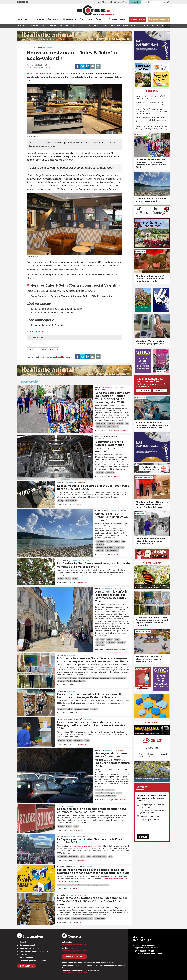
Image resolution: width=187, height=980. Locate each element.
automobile (100, 473)
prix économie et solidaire (76, 885)
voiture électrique (71, 501)
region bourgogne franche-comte (98, 885)
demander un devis (74, 957)
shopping (120, 424)
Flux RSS (23, 954)
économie (61, 740)
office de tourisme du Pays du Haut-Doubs (110, 547)
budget (61, 918)
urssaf (87, 740)
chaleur (117, 541)
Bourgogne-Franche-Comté (108, 437)
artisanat (61, 709)
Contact (23, 942)
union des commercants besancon (107, 427)
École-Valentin (34, 47)
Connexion (160, 390)
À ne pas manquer (152, 563)
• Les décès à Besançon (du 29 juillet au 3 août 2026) (151, 97)
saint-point (100, 550)
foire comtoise (74, 857)
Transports (80, 483)
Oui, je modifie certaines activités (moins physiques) (152, 812)
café (103, 639)
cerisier (68, 579)
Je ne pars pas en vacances (151, 820)
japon (89, 857)
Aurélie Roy (100, 541)
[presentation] (136, 577)
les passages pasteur (82, 709)
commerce (32, 349)
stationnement (111, 796)
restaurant (54, 349)
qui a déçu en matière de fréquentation (88, 846)
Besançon (100, 388)
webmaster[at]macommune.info (74, 973)
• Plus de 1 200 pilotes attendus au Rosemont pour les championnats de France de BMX (152, 111)
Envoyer (143, 837)
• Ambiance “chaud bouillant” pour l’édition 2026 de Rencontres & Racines (151, 120)
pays (110, 857)
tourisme (61, 681)
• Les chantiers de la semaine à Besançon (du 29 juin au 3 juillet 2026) (151, 128)
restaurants (100, 796)
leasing (61, 501)
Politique (119, 751)
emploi (69, 740)
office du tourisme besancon (101, 678)
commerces (100, 642)
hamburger (43, 349)
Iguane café (100, 645)
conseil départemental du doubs (82, 918)
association (62, 885)
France (60, 483)
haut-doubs (100, 544)
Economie (48, 47)
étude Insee (110, 473)
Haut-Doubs (101, 511)
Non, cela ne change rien (149, 816)
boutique (69, 709)
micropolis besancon (100, 857)
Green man (121, 642)
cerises (61, 579)
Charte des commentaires (30, 948)
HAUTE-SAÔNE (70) (65, 561)
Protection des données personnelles (34, 951)
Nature (86, 561)
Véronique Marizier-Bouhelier (76, 681)
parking (119, 793)
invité (83, 857)
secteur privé (78, 740)
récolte (75, 579)
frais (123, 541)
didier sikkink (62, 857)
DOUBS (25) (62, 895)
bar (97, 639)
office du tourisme (84, 678)
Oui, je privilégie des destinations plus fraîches (152, 806)
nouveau (94, 709)
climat (67, 918)
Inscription (144, 390)
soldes (76, 826)
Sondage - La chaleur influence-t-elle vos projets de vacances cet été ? (151, 798)
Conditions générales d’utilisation (33, 961)
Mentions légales (26, 957)
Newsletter (26, 966)
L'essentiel (152, 91)
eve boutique (111, 642)
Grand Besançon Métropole (67, 678)
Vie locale (120, 388)
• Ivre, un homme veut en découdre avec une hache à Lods (150, 104)
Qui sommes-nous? (27, 945)
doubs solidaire (100, 918)
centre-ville (100, 790)
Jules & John (36, 338)
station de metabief (112, 550)
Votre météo (152, 723)
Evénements (82, 836)
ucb (127, 424)
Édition (97, 14)
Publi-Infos (100, 390)
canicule (109, 541)
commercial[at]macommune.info (75, 951)
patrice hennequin (119, 678)
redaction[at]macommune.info (74, 944)
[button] (163, 2)
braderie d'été (101, 424)
